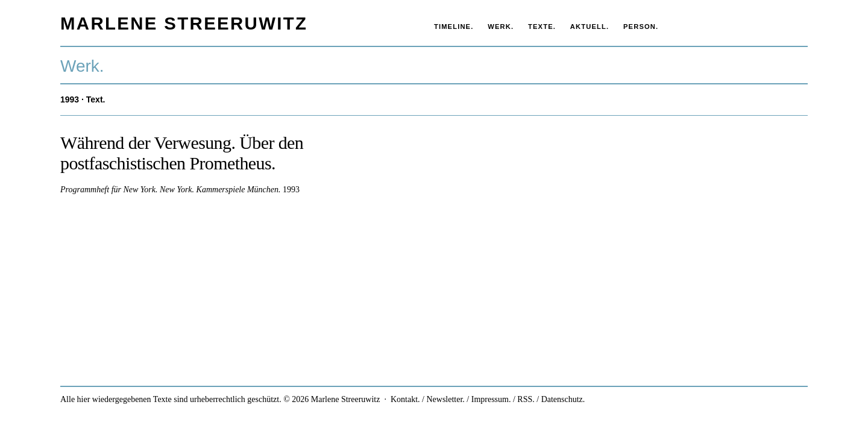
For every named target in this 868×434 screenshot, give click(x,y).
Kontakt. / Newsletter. (428, 399)
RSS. (526, 399)
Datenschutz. (563, 399)
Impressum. (491, 399)
